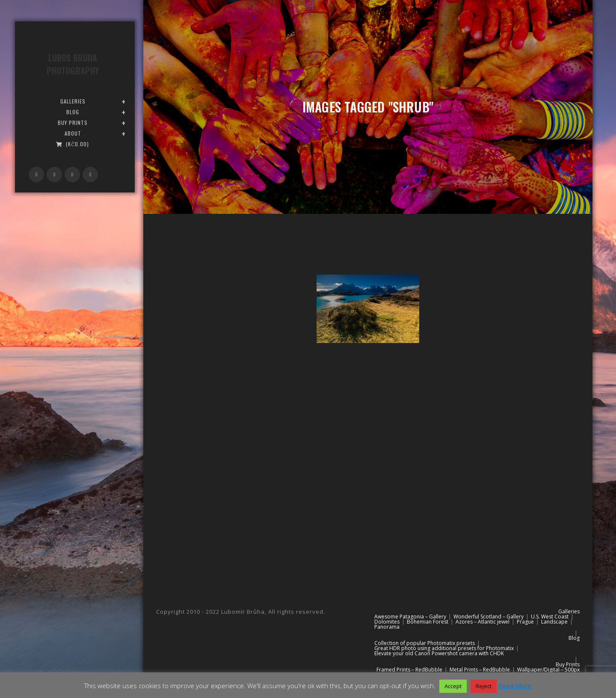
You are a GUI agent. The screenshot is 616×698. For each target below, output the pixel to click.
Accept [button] (453, 686)
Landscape (554, 622)
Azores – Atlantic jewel (483, 622)
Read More (515, 686)
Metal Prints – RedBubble (480, 670)
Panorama (387, 627)
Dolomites (387, 622)
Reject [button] (484, 686)
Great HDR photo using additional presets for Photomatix (444, 648)
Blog (574, 638)
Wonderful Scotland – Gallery (489, 617)
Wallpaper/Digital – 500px (548, 670)
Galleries (569, 611)
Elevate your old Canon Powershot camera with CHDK (439, 653)
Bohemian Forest (428, 622)
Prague (525, 622)
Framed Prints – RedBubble (409, 670)
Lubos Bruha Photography (73, 64)
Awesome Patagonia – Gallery (410, 617)
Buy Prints (568, 664)
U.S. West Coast (550, 617)
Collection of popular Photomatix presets (425, 643)
